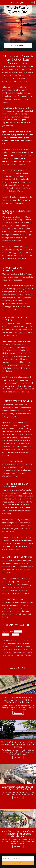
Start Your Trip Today (18, 668)
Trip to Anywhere (18, 45)
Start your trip (18, 863)
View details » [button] (18, 713)
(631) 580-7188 (18, 2)
